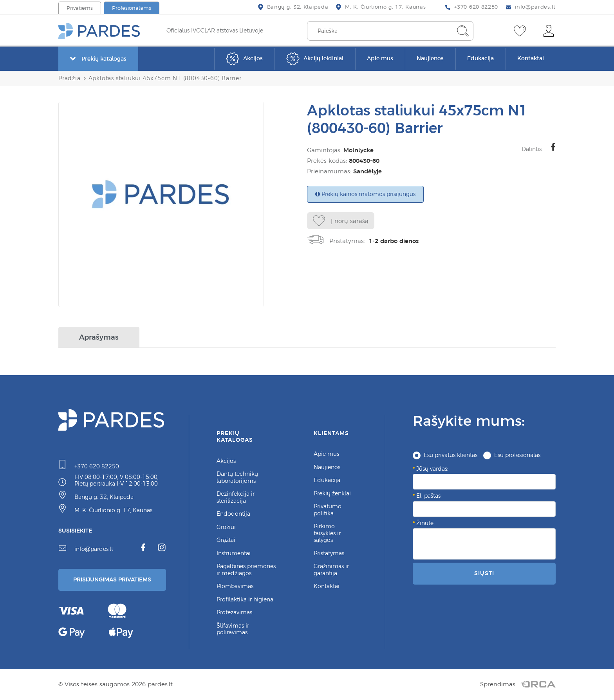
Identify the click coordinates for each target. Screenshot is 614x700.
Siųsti (484, 573)
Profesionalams (132, 8)
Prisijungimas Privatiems (112, 579)
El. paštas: (429, 496)
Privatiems (80, 8)
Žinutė (425, 523)
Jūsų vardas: (432, 469)
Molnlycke (358, 150)
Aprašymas (99, 337)
